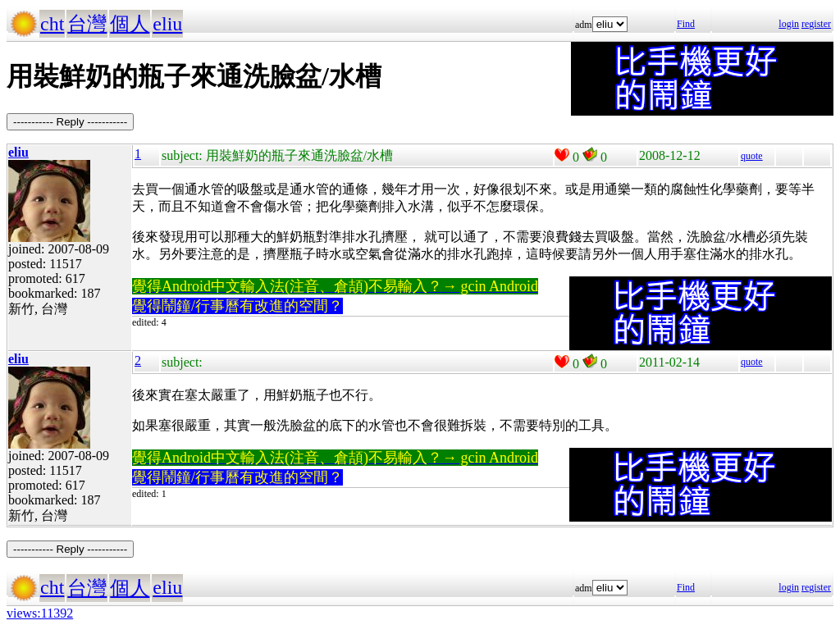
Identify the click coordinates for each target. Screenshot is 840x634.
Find (686, 24)
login (789, 24)
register (816, 24)
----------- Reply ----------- (70, 122)
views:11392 (40, 613)
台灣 (87, 24)
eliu (167, 24)
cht (52, 24)
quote (752, 156)
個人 (130, 24)
